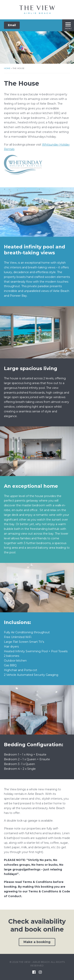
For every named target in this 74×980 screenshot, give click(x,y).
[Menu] (68, 25)
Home (7, 68)
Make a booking (37, 942)
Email (12, 25)
